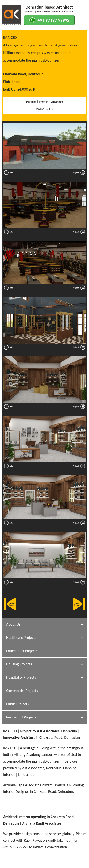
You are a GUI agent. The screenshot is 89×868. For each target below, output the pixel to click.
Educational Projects (22, 651)
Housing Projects (19, 664)
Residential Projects (21, 717)
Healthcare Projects (21, 638)
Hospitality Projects (21, 677)
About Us (13, 624)
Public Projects (17, 704)
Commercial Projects (22, 691)
